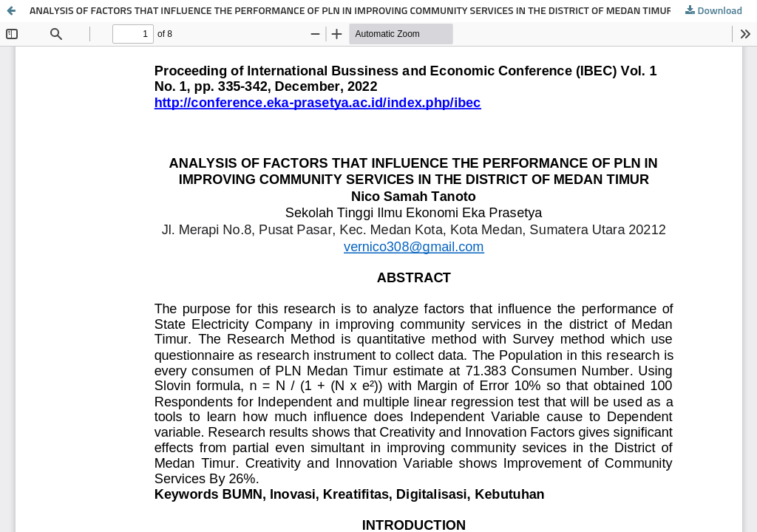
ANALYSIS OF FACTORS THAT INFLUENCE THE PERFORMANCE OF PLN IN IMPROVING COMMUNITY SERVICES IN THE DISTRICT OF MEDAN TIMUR (351, 11)
